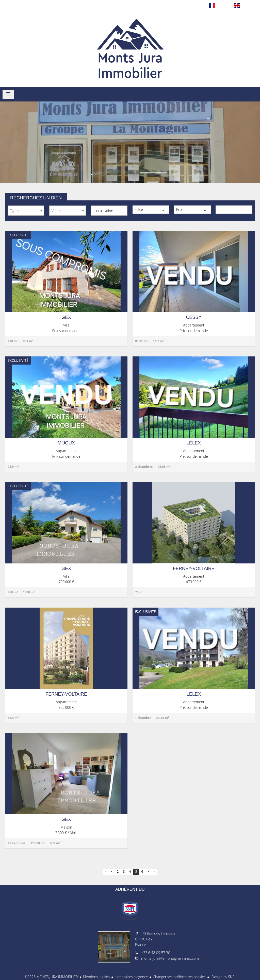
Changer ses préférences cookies (179, 977)
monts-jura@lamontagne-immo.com (170, 958)
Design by (223, 977)
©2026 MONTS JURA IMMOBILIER (51, 977)
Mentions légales (96, 977)
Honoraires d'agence (131, 977)
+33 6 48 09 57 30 (156, 953)
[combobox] (26, 211)
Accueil (130, 49)
